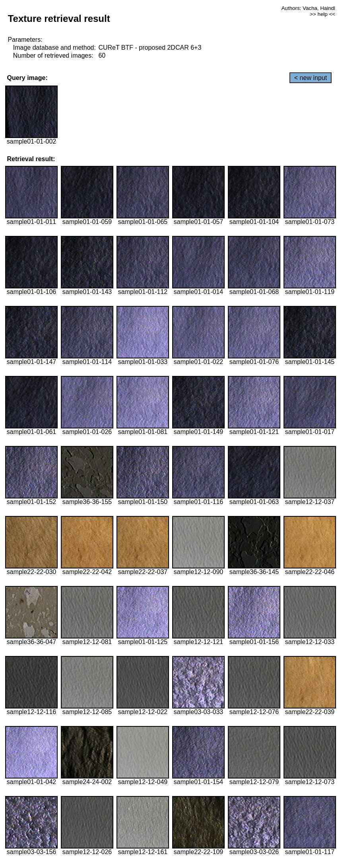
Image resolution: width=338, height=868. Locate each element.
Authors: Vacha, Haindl (308, 8)
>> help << (322, 14)
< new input (311, 78)
